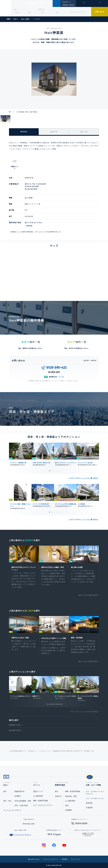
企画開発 (68, 810)
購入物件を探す (15, 734)
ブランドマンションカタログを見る (84, 716)
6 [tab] (58, 471)
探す (15, 10)
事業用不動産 (36, 3)
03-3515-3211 (54, 372)
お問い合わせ (100, 12)
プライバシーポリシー (51, 859)
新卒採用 (89, 803)
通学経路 (29, 226)
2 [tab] (51, 471)
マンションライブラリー (78, 12)
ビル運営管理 (38, 796)
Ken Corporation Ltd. (6, 8)
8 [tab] (58, 708)
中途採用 (89, 808)
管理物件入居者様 (68, 5)
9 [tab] (60, 708)
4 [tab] (55, 471)
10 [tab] (62, 708)
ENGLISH (65, 2)
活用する (42, 10)
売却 (67, 805)
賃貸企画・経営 (71, 796)
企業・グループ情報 (52, 3)
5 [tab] (57, 471)
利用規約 (66, 859)
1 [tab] (49, 471)
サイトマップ (78, 859)
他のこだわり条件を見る (88, 596)
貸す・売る (8, 801)
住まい (15, 3)
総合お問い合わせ (31, 859)
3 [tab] (53, 471)
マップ (61, 377)
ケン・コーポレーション (95, 798)
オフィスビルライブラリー (43, 805)
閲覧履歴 (84, 5)
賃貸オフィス (38, 791)
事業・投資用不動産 (41, 801)
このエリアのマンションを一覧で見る (83, 478)
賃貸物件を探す (15, 729)
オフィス (25, 3)
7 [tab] (57, 708)
